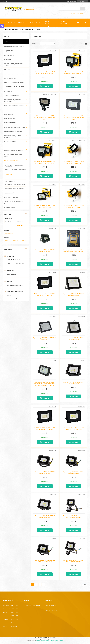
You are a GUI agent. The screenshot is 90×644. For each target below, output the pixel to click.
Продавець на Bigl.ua (45, 639)
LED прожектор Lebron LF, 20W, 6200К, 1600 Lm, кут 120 (73, 162)
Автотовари (8, 91)
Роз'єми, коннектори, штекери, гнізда (14, 155)
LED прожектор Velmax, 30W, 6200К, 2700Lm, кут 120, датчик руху (45, 117)
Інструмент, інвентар (10, 123)
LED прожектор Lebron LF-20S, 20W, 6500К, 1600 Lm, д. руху (45, 162)
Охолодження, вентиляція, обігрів (14, 47)
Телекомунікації (9, 193)
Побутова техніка (10, 207)
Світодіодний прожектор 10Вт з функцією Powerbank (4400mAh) (73, 251)
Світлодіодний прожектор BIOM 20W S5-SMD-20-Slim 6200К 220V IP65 (73, 117)
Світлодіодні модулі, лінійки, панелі (15, 185)
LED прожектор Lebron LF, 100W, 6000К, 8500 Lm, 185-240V (45, 73)
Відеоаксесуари (9, 55)
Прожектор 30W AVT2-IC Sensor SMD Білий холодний (73, 561)
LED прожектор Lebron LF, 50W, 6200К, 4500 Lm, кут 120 (73, 206)
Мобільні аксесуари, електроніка (14, 83)
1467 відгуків (73, 1)
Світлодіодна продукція (26, 30)
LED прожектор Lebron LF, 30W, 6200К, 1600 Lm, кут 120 (45, 206)
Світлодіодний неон (11, 181)
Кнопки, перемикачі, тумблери (13, 132)
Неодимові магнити (10, 142)
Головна (9, 22)
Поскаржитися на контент (42, 641)
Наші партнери (63, 22)
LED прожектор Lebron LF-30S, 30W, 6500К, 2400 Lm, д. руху (73, 73)
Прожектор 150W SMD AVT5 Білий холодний (45, 339)
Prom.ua (54, 637)
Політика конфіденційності (56, 641)
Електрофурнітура (10, 119)
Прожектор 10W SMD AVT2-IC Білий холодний (45, 473)
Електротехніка (9, 114)
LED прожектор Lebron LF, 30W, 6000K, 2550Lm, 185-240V (45, 428)
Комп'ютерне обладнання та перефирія (13, 137)
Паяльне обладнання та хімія (13, 146)
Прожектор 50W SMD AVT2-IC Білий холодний (73, 383)
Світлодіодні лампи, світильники (15, 188)
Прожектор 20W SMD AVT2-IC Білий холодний (73, 473)
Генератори (8, 60)
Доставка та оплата (48, 22)
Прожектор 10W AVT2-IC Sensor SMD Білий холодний (73, 517)
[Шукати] (83, 9)
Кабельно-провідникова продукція (15, 127)
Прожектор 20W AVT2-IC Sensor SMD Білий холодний (45, 561)
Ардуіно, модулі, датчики (12, 96)
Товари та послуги (12, 30)
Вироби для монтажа (11, 110)
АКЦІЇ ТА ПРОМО (9, 51)
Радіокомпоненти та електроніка (14, 150)
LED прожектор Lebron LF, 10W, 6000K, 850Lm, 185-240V (45, 295)
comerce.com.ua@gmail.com (15, 298)
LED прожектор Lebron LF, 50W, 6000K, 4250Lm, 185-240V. (73, 428)
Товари (7, 42)
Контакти (33, 22)
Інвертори (7, 70)
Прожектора (9, 174)
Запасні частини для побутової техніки (14, 65)
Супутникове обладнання (12, 197)
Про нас (21, 22)
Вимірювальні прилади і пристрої (14, 106)
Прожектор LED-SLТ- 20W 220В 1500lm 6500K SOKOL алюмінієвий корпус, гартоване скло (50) (45, 384)
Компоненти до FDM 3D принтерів (14, 74)
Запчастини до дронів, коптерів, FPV (14, 202)
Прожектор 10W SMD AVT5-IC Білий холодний (45, 251)
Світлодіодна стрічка (11, 178)
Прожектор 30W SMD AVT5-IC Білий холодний (73, 339)
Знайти (20, 226)
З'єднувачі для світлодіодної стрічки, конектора (16, 170)
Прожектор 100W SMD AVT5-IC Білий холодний (73, 295)
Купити (46, 86)
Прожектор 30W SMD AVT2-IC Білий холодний (45, 517)
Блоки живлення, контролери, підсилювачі (13, 101)
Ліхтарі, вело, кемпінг (11, 78)
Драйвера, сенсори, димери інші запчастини (14, 166)
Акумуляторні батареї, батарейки (14, 87)
